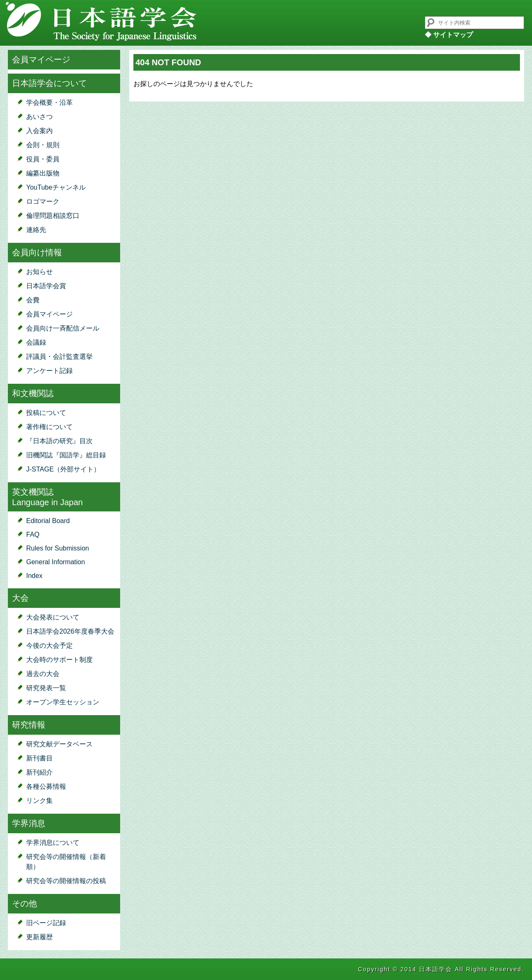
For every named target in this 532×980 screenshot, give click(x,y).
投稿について (46, 413)
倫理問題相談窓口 (53, 216)
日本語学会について (49, 83)
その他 (25, 903)
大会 (20, 598)
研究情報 (29, 725)
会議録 (36, 342)
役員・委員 (43, 159)
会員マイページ (41, 59)
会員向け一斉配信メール (63, 328)
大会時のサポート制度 (59, 660)
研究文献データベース (59, 744)
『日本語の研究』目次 (59, 441)
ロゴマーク (43, 201)
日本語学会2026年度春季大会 (70, 631)
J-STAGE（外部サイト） (63, 469)
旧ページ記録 (46, 923)
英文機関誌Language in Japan (47, 497)
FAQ (33, 534)
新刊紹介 (39, 772)
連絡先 (36, 230)
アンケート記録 (49, 371)
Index (34, 576)
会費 (33, 300)
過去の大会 (43, 674)
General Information (55, 562)
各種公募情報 (46, 786)
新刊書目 (39, 758)
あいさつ (39, 117)
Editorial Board (48, 521)
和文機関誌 (33, 393)
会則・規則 (43, 145)
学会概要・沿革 (49, 102)
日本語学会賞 (46, 286)
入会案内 (39, 131)
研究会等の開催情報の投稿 (66, 881)
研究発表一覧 (46, 688)
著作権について (49, 427)
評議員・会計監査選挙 (59, 357)
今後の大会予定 (49, 646)
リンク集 (39, 801)
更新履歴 (39, 937)
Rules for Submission (58, 548)
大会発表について (53, 617)
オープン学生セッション (63, 702)
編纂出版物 (43, 173)
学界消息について (53, 843)
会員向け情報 (37, 252)
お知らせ (39, 272)
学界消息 (29, 823)
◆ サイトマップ (449, 35)
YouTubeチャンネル (56, 187)
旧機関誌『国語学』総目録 (66, 455)
